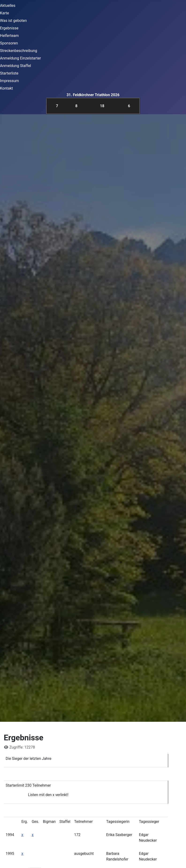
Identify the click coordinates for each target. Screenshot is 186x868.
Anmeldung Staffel (15, 66)
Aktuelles (8, 6)
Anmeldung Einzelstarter (20, 58)
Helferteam (9, 36)
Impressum (9, 81)
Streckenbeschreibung (19, 51)
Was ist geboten (13, 21)
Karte (4, 13)
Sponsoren (9, 43)
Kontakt (6, 88)
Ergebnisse (9, 28)
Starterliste (9, 73)
